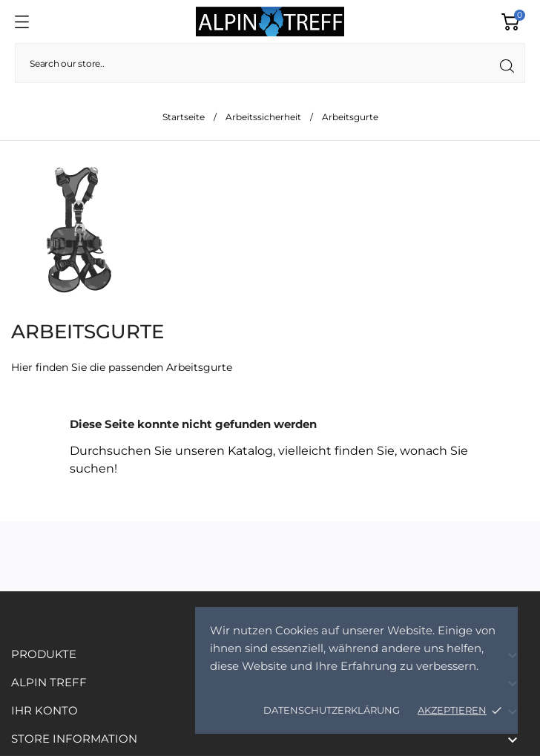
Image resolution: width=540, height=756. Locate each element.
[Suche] (270, 63)
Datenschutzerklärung (332, 710)
